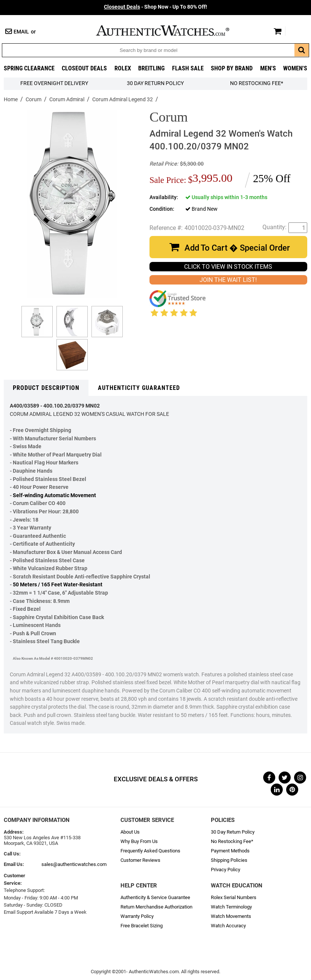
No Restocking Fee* (257, 83)
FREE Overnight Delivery (54, 83)
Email (21, 32)
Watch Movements (231, 916)
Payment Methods (230, 851)
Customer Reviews (140, 860)
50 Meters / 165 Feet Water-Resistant (58, 585)
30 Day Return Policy (233, 832)
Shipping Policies (229, 860)
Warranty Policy (137, 916)
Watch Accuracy (228, 926)
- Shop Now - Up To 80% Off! (155, 7)
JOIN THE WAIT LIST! (228, 280)
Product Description (46, 388)
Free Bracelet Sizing (142, 926)
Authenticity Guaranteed (139, 388)
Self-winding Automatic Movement (54, 495)
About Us (130, 832)
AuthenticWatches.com (171, 30)
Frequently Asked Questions (150, 851)
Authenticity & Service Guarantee (155, 897)
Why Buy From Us (139, 841)
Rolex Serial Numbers (234, 897)
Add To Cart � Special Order (237, 248)
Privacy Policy (226, 870)
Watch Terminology (231, 907)
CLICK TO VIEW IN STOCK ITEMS (228, 267)
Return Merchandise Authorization (156, 907)
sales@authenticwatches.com (74, 864)
